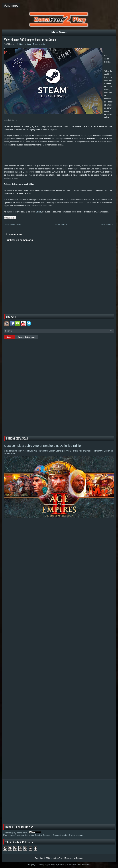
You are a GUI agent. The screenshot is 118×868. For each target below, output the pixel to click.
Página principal (11, 6)
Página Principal (61, 224)
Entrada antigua (107, 224)
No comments (39, 44)
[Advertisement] (60, 156)
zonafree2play (57, 858)
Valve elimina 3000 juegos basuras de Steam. (30, 40)
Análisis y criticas (24, 44)
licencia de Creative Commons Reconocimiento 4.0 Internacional (54, 835)
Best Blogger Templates (67, 865)
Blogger (80, 858)
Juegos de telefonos (27, 337)
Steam (39, 212)
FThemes (39, 865)
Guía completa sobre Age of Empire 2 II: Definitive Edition (43, 446)
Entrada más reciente (13, 224)
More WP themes (84, 865)
